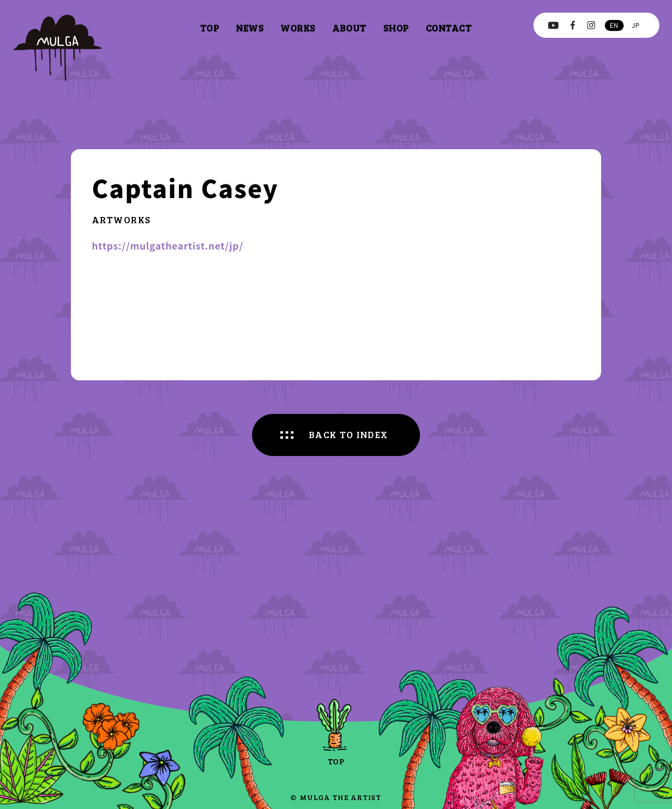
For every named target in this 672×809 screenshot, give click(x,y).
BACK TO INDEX (349, 434)
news (250, 28)
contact (449, 28)
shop (396, 28)
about (349, 28)
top (209, 28)
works (298, 28)
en (614, 25)
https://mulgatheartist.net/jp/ (168, 245)
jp (636, 25)
